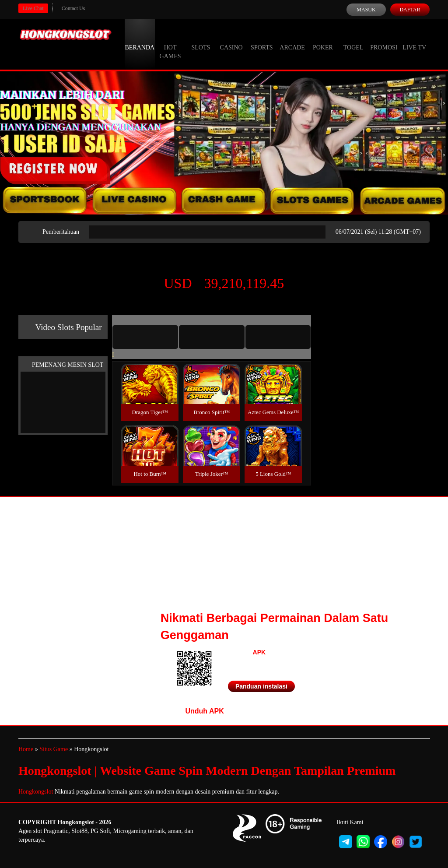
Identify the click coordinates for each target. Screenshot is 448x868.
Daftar (410, 10)
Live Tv (414, 39)
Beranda (140, 39)
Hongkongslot (36, 792)
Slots (201, 39)
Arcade (292, 39)
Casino (231, 39)
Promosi (384, 39)
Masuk (366, 10)
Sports (262, 39)
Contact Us (73, 8)
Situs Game (54, 749)
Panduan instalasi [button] (261, 686)
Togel (353, 39)
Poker (323, 39)
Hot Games (170, 44)
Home (26, 749)
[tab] (145, 337)
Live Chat (33, 8)
